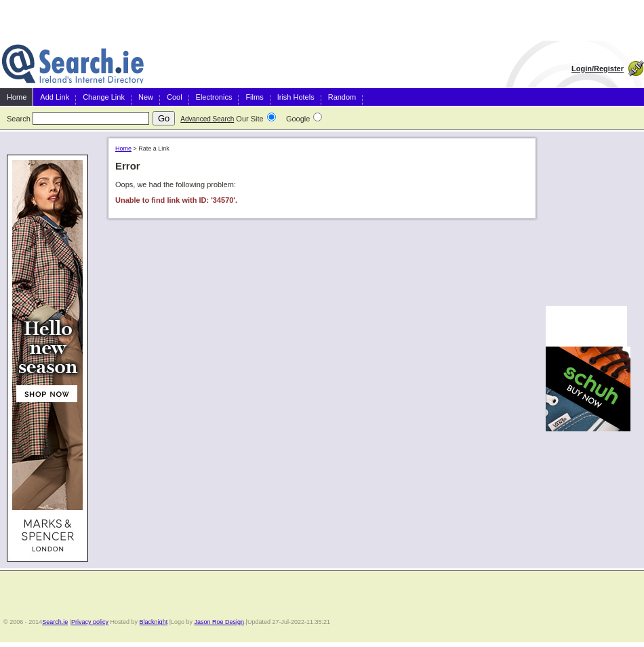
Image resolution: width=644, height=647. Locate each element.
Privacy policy (90, 622)
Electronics (214, 97)
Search (19, 119)
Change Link (104, 97)
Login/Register (598, 68)
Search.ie (55, 622)
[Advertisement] (586, 216)
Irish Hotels (296, 97)
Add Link (55, 97)
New (146, 97)
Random (342, 97)
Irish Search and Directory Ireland (73, 64)
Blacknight (154, 622)
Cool (175, 97)
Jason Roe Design (220, 622)
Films (254, 97)
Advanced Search (207, 119)
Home (17, 97)
